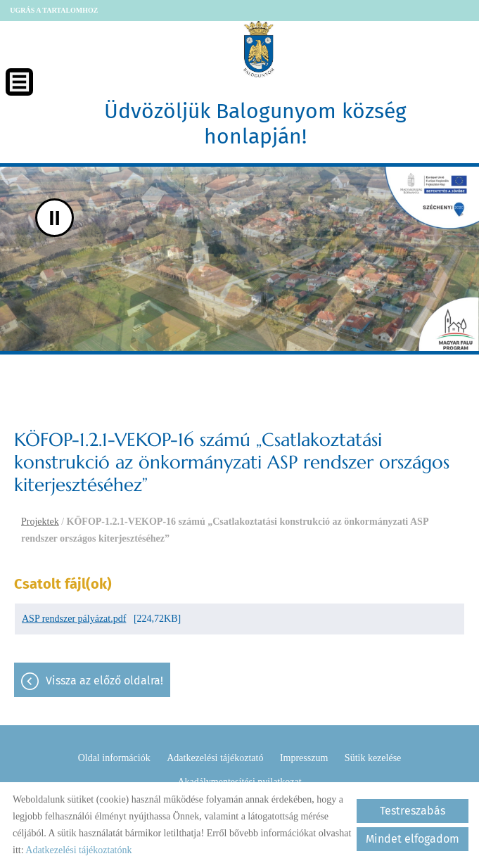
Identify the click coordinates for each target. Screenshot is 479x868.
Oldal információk (114, 758)
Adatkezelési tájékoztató (215, 758)
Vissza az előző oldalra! (104, 681)
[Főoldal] (259, 49)
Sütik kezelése (373, 758)
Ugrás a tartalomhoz (54, 10)
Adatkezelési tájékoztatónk (78, 850)
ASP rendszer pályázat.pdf (74, 619)
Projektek (40, 522)
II (55, 218)
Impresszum (304, 758)
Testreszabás (413, 811)
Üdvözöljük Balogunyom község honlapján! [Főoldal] (255, 124)
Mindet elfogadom (413, 839)
